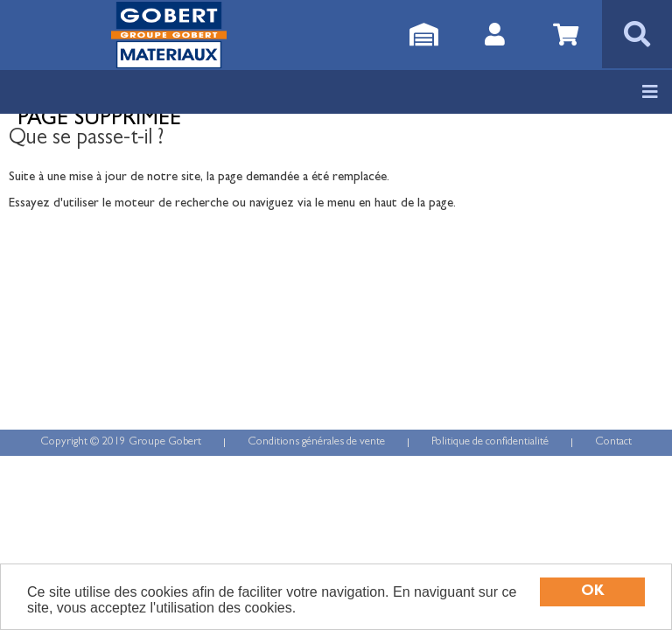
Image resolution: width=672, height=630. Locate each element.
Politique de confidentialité (490, 442)
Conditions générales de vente (316, 442)
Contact (613, 442)
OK (593, 592)
